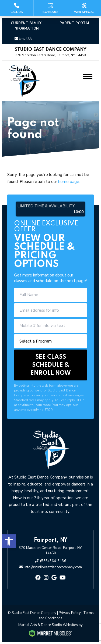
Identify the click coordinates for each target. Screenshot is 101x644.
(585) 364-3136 (53, 561)
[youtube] (63, 578)
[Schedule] (50, 8)
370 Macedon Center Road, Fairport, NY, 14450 (50, 551)
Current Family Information (26, 26)
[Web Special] (84, 8)
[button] (9, 541)
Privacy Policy (70, 613)
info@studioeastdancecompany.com (53, 567)
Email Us (26, 39)
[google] (54, 578)
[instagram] (46, 578)
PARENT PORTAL (75, 23)
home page (69, 182)
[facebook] (38, 578)
